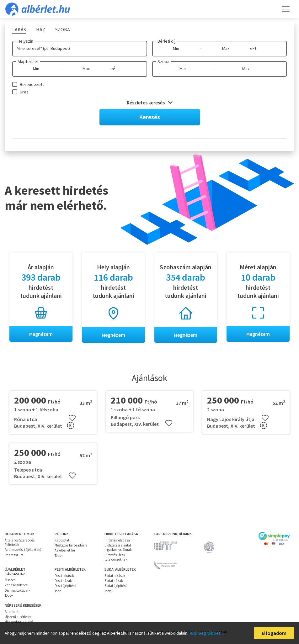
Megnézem (41, 334)
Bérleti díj (166, 41)
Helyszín (25, 41)
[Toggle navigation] (286, 9)
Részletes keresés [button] (150, 103)
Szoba (163, 61)
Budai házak (114, 581)
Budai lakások (115, 576)
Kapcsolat (62, 540)
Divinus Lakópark (18, 590)
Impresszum (14, 555)
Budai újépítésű (116, 586)
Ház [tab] (41, 29)
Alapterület (28, 61)
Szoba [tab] (63, 29)
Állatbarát (12, 612)
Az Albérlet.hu (65, 550)
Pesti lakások (64, 576)
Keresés (149, 117)
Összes (10, 580)
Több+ (59, 556)
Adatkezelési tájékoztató (23, 550)
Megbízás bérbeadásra (71, 545)
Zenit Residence (16, 585)
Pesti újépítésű (65, 586)
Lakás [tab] (19, 29)
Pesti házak (63, 581)
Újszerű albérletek (18, 617)
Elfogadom (274, 633)
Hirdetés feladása (117, 540)
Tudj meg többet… (207, 633)
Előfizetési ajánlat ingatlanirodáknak (118, 547)
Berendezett (32, 84)
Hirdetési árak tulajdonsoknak (116, 557)
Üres (24, 92)
